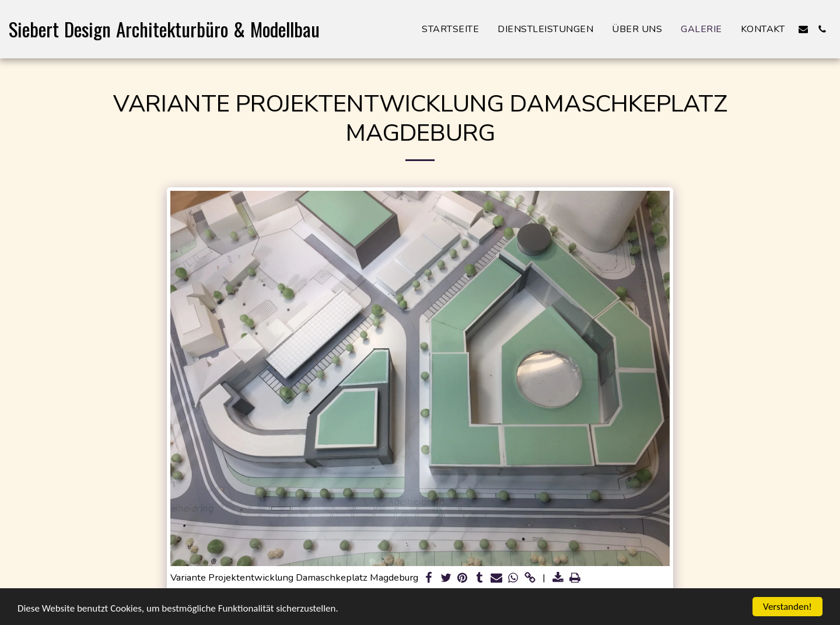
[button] (803, 29)
